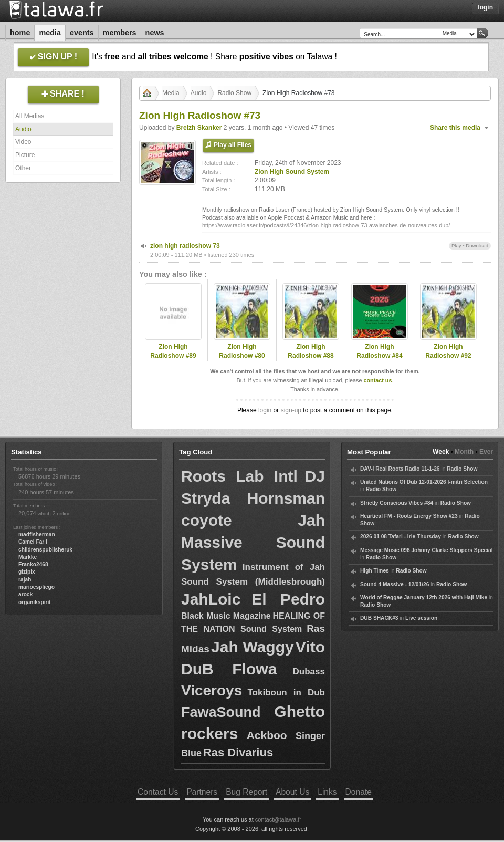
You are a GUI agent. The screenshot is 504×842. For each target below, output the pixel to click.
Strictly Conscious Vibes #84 (397, 503)
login (265, 410)
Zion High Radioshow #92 (448, 351)
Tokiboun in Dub (286, 693)
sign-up (291, 410)
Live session (421, 618)
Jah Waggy (253, 647)
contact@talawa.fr (278, 819)
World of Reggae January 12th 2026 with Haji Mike (424, 597)
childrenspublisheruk (45, 550)
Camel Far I (33, 542)
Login (485, 7)
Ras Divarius (238, 752)
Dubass (309, 672)
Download (477, 246)
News (155, 33)
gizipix (27, 572)
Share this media (455, 128)
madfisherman (37, 534)
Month (464, 452)
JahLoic (211, 599)
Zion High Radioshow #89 (173, 351)
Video (23, 142)
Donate (359, 792)
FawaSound (221, 712)
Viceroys (212, 690)
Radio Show (234, 93)
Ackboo (267, 735)
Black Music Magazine (226, 616)
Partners (202, 792)
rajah (25, 580)
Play (456, 246)
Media (50, 33)
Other (23, 168)
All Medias (30, 116)
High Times (375, 571)
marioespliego (36, 587)
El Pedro (288, 599)
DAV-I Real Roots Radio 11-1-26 (400, 469)
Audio (23, 129)
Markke (28, 557)
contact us (377, 380)
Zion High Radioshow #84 (379, 351)
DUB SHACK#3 (379, 618)
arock (25, 594)
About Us (292, 792)
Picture (25, 155)
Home (20, 33)
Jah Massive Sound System (253, 542)
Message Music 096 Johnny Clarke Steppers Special (427, 550)
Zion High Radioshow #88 (311, 351)
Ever (486, 452)
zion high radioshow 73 (185, 246)
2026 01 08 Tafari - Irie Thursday (401, 537)
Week (441, 452)
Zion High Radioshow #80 (242, 351)
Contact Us (158, 792)
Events (82, 33)
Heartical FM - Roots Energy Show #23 (409, 516)
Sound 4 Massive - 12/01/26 (395, 584)
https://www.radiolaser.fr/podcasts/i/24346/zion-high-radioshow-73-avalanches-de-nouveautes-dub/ (326, 225)
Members (120, 33)
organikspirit (35, 602)
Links (327, 792)
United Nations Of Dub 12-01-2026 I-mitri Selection (424, 482)
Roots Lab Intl (239, 476)
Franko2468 (33, 564)
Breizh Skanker (199, 128)
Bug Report (246, 792)
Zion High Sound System (292, 172)
